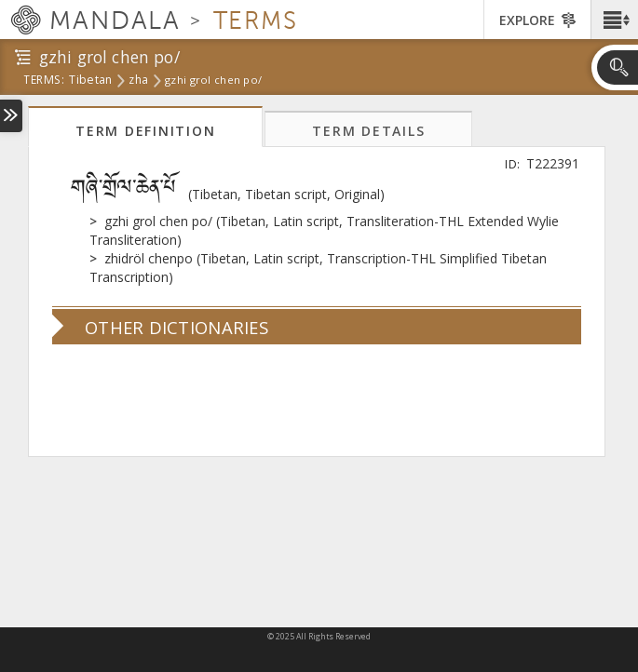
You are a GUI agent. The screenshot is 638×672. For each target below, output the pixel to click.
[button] (614, 20)
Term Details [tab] (368, 131)
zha (138, 81)
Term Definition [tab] (145, 131)
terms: (44, 81)
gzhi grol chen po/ (213, 80)
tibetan (90, 81)
